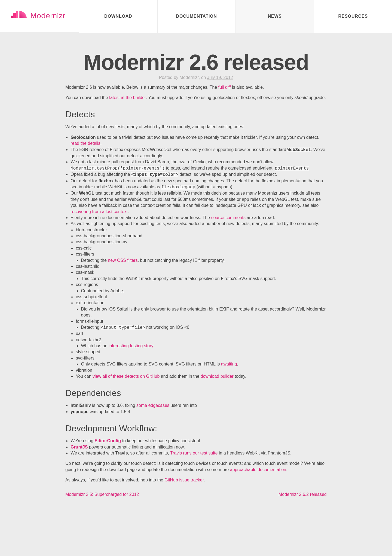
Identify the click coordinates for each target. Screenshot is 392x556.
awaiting (229, 365)
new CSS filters (123, 261)
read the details (85, 144)
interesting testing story (131, 346)
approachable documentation (258, 470)
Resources (353, 16)
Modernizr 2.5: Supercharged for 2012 (102, 495)
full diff (225, 88)
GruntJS (79, 448)
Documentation (197, 16)
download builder (217, 377)
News (275, 16)
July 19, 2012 (220, 78)
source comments (228, 218)
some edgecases (153, 406)
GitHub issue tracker (184, 480)
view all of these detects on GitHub (126, 377)
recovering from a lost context (99, 212)
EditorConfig (108, 441)
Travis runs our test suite (194, 454)
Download (118, 16)
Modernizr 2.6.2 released (303, 495)
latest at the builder (127, 98)
